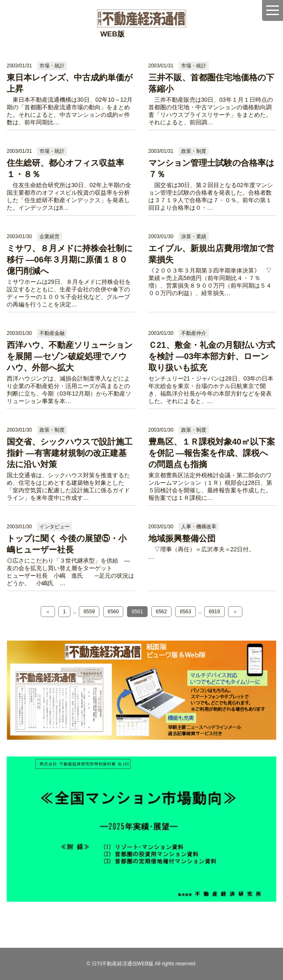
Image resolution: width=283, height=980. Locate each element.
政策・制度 (194, 151)
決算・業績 (194, 237)
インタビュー (55, 527)
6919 (214, 612)
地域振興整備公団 (182, 538)
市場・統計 (52, 66)
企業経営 (49, 237)
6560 (113, 612)
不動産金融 (52, 333)
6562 (162, 612)
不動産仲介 (194, 333)
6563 (186, 612)
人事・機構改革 (199, 527)
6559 (89, 612)
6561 (137, 612)
